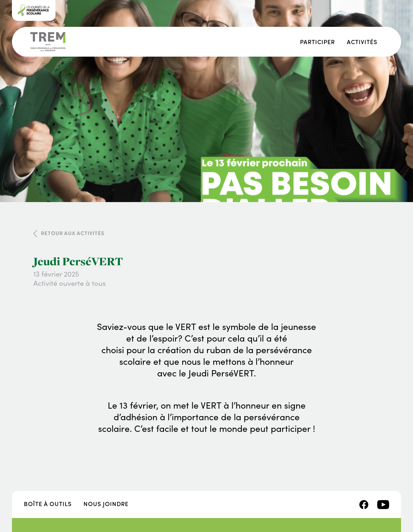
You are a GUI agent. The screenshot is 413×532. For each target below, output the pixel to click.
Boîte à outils (48, 504)
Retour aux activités (73, 233)
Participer (317, 42)
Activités (362, 42)
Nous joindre (106, 504)
